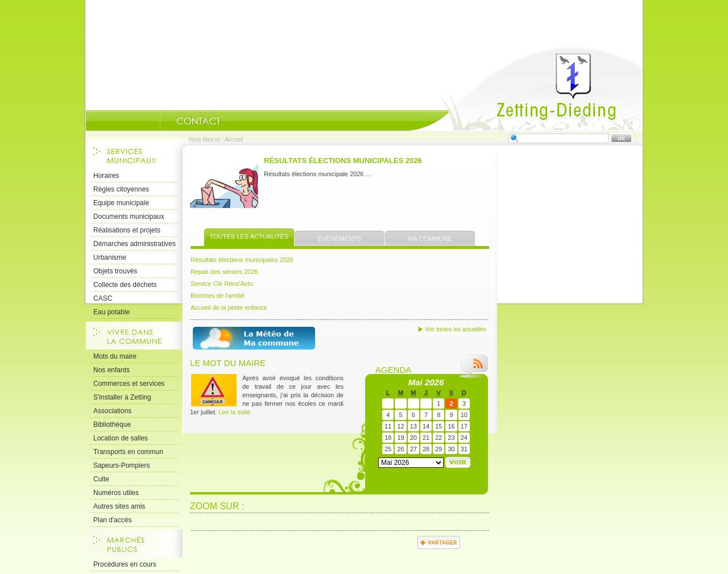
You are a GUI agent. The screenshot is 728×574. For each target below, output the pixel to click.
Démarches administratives (135, 244)
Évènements (340, 239)
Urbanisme (110, 257)
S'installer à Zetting (122, 397)
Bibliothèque (112, 425)
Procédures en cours (125, 564)
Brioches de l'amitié (218, 296)
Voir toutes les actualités (456, 329)
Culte (101, 479)
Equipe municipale (121, 203)
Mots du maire (115, 356)
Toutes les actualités (249, 236)
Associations (112, 411)
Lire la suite (234, 412)
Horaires (106, 176)
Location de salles (121, 438)
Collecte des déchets (125, 285)
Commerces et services (129, 384)
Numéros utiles (116, 493)
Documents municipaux (129, 217)
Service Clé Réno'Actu (222, 284)
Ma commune (430, 239)
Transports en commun (128, 452)
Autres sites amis (119, 506)
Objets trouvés (115, 271)
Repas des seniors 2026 (224, 272)
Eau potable (111, 312)
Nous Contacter (198, 121)
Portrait (146, 121)
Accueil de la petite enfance (229, 307)
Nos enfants (111, 370)
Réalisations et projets (127, 230)
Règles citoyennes (121, 189)
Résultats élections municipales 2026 (343, 161)
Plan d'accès (113, 520)
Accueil (526, 89)
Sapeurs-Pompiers (121, 465)
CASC (103, 298)
